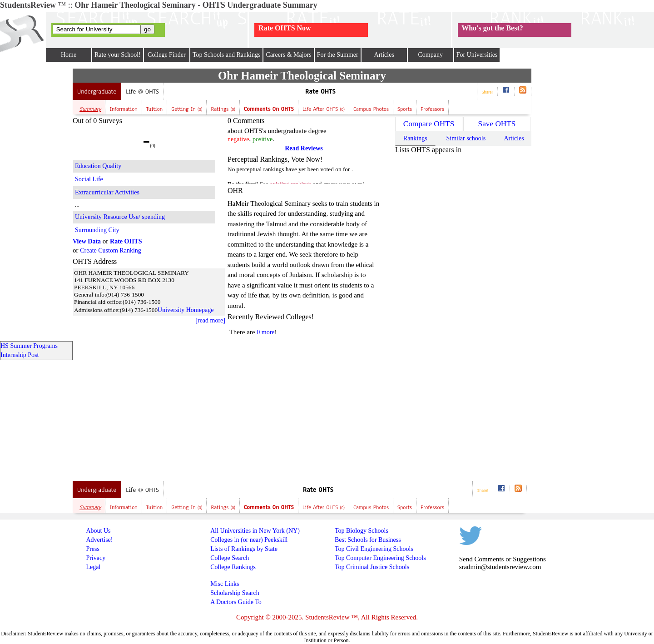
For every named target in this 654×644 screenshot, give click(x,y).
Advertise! (99, 540)
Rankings (415, 138)
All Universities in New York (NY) (255, 531)
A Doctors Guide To (236, 602)
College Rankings (233, 567)
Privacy (96, 558)
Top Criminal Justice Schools (372, 567)
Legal (93, 567)
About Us (98, 531)
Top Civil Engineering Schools (374, 549)
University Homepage (186, 310)
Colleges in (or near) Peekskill (249, 540)
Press (93, 549)
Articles (384, 55)
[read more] (210, 320)
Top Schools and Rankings (227, 55)
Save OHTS (497, 124)
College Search (230, 558)
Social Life (89, 179)
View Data (87, 241)
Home (69, 55)
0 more (265, 332)
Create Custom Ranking (111, 250)
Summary (90, 109)
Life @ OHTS (142, 92)
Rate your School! (118, 55)
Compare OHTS (429, 124)
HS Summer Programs (29, 346)
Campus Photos (371, 109)
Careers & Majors (288, 55)
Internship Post (20, 355)
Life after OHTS (324, 109)
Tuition (155, 109)
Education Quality (98, 166)
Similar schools (466, 138)
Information (123, 109)
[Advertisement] (36, 205)
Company (430, 55)
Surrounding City (97, 230)
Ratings (223, 109)
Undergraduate (97, 92)
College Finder (167, 55)
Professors (432, 109)
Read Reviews (304, 148)
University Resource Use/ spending (120, 217)
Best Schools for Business (368, 540)
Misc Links (225, 584)
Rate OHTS (320, 92)
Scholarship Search (235, 593)
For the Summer (338, 55)
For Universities (477, 55)
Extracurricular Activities (107, 192)
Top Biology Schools (362, 531)
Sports (405, 109)
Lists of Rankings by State (244, 549)
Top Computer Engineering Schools (380, 558)
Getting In (187, 109)
